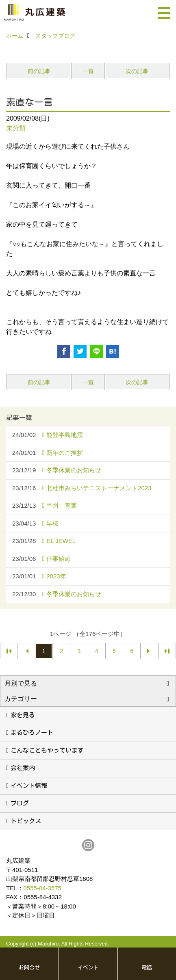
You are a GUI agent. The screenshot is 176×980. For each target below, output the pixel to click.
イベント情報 (29, 786)
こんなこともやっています (47, 750)
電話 (147, 968)
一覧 (88, 71)
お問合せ (29, 968)
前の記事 (39, 71)
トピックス (26, 821)
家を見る (23, 715)
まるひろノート (32, 732)
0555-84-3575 (42, 888)
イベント (88, 968)
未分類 (16, 128)
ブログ (20, 803)
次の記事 (137, 71)
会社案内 (23, 768)
